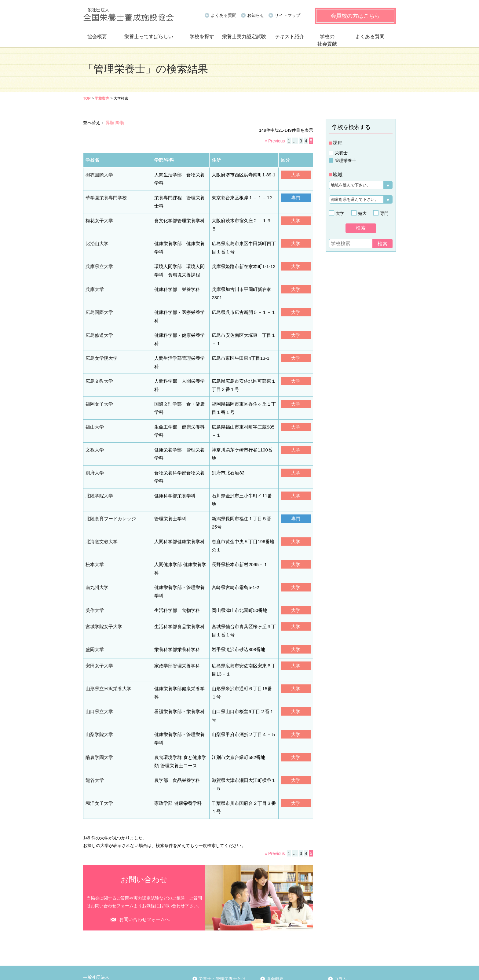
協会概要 (97, 37)
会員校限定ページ (351, 942)
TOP (87, 98)
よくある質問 (224, 15)
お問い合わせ (347, 953)
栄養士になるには (217, 918)
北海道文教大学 (101, 498)
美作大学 (94, 557)
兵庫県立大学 (98, 255)
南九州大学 (96, 536)
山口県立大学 (98, 654)
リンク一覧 (279, 946)
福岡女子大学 (98, 373)
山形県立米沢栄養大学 (107, 632)
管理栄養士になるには (221, 927)
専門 (383, 213)
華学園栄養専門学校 (105, 196)
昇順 (110, 123)
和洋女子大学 (98, 735)
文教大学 (94, 417)
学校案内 (102, 98)
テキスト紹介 (290, 37)
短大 (361, 213)
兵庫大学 (94, 277)
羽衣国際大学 (98, 174)
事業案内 (276, 918)
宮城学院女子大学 (103, 573)
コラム (341, 910)
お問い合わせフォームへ (144, 851)
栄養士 (341, 153)
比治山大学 (96, 233)
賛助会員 (276, 936)
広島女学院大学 (101, 336)
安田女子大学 (98, 610)
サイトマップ (287, 15)
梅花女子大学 (98, 217)
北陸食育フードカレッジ (109, 476)
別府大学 (94, 439)
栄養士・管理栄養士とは (222, 910)
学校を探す (202, 37)
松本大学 (94, 520)
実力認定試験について (356, 921)
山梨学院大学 (98, 670)
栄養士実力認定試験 (244, 37)
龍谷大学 (94, 713)
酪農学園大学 (98, 692)
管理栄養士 (346, 160)
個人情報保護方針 (99, 975)
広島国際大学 (98, 298)
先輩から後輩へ (215, 936)
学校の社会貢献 (327, 40)
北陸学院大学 (98, 461)
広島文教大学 (98, 352)
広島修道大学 (98, 314)
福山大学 (94, 395)
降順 (120, 123)
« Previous (275, 141)
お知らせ (256, 15)
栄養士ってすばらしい (149, 37)
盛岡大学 (94, 595)
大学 (339, 213)
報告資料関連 (281, 927)
